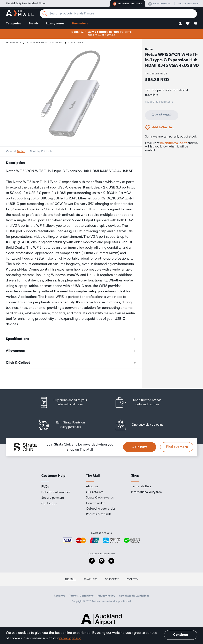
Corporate (112, 579)
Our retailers (95, 492)
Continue (181, 635)
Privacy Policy (106, 596)
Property (132, 579)
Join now (140, 447)
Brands (34, 24)
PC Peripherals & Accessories (45, 43)
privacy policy (70, 638)
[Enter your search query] (118, 14)
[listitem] (67, 402)
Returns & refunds (99, 514)
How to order (95, 503)
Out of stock (162, 115)
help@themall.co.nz (174, 143)
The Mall (70, 579)
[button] (180, 24)
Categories (13, 24)
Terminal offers (141, 487)
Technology (13, 43)
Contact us (49, 504)
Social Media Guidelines (134, 596)
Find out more (177, 447)
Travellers (90, 579)
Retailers (59, 596)
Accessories (76, 43)
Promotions (80, 24)
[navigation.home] (20, 14)
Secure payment (53, 498)
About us (92, 487)
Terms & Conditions (81, 596)
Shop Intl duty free (127, 4)
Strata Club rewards (100, 498)
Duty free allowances (56, 492)
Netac (21, 151)
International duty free (146, 492)
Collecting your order (101, 509)
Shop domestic (160, 4)
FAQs (45, 487)
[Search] (45, 14)
